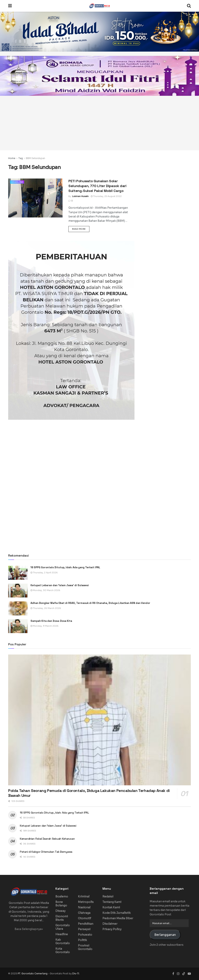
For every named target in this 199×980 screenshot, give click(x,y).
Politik (82, 940)
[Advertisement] (99, 123)
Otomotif (85, 918)
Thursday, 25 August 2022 (106, 196)
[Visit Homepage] (99, 6)
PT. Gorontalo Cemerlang (33, 973)
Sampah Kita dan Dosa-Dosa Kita (51, 621)
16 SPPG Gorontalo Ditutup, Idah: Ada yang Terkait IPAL (66, 567)
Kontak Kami (111, 907)
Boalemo (62, 896)
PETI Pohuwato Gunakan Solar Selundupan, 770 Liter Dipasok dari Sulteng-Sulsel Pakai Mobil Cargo (97, 186)
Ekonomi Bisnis (62, 918)
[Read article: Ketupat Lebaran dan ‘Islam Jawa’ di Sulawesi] (18, 591)
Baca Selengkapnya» (29, 929)
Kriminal (84, 896)
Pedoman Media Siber (118, 918)
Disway (60, 911)
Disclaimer (110, 924)
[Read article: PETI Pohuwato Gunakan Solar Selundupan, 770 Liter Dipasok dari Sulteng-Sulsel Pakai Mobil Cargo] (35, 198)
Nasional (84, 907)
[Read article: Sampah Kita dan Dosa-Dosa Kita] (18, 626)
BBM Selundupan (35, 158)
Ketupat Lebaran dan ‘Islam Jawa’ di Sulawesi (60, 585)
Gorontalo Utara (63, 927)
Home (12, 158)
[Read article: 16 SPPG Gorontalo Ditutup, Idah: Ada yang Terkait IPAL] (18, 573)
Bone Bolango (61, 904)
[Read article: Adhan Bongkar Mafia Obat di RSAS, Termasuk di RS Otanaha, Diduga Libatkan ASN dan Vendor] (18, 608)
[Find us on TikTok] (184, 974)
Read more (81, 229)
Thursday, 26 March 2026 (46, 608)
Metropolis (86, 902)
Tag (21, 158)
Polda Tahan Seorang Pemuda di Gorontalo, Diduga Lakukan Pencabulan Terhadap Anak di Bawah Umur (89, 793)
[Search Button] (189, 6)
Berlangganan (165, 935)
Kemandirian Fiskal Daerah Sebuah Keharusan (47, 839)
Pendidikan (86, 924)
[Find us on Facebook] (173, 974)
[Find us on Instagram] (178, 974)
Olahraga (84, 913)
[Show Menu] (10, 6)
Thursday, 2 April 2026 (44, 573)
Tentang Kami (112, 902)
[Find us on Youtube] (189, 974)
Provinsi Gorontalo (85, 947)
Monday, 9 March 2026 (45, 626)
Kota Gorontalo (63, 950)
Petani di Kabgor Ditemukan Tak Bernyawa (46, 852)
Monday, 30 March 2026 (45, 590)
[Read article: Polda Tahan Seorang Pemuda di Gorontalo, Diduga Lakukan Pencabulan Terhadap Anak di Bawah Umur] (99, 720)
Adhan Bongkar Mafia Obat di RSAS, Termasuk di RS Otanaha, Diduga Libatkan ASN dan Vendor (90, 603)
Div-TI (76, 973)
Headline (17, 182)
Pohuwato (85, 935)
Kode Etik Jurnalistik (117, 913)
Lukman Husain (80, 196)
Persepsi (84, 929)
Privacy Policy (112, 929)
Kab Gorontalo (63, 941)
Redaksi (108, 896)
